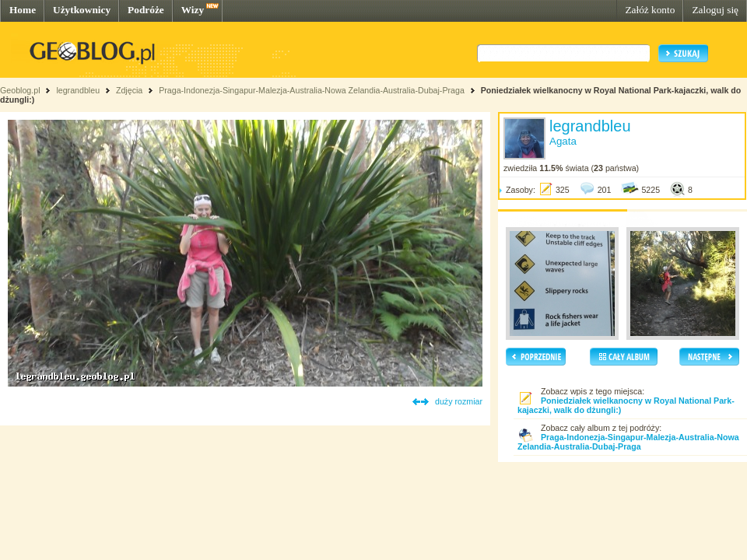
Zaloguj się (715, 10)
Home (23, 10)
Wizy (193, 10)
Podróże (146, 10)
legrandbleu (78, 90)
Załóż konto (650, 10)
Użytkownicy (82, 10)
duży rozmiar (459, 401)
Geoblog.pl (20, 90)
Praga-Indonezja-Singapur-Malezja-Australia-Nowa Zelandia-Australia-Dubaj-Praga (312, 90)
